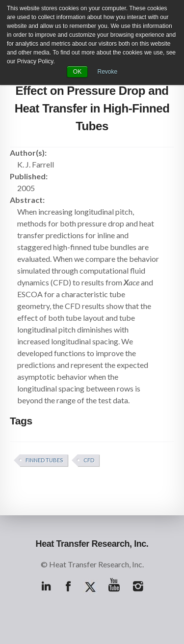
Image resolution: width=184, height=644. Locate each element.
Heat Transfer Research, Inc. (92, 544)
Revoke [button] (108, 72)
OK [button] (77, 72)
